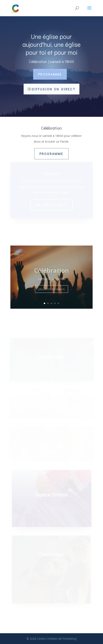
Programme (50, 74)
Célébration (51, 272)
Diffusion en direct (54, 89)
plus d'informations (51, 291)
